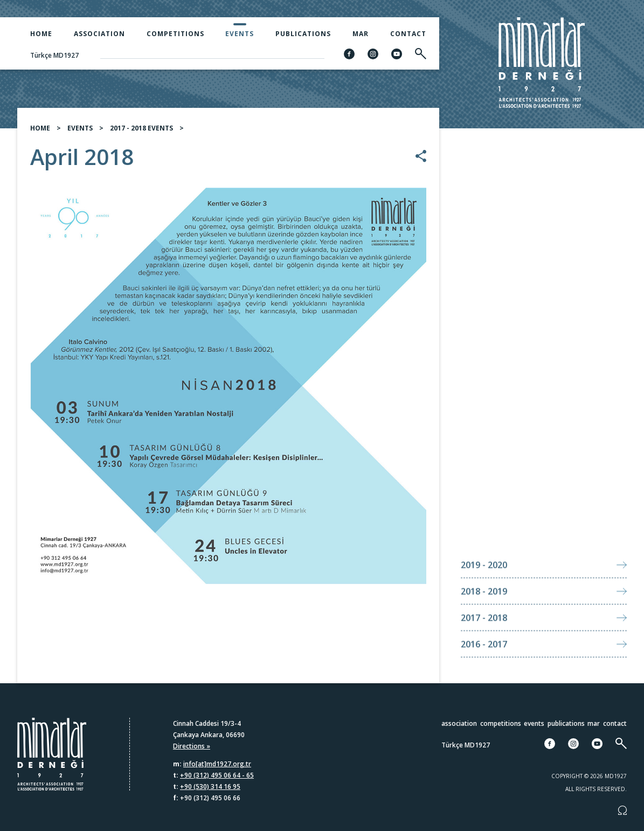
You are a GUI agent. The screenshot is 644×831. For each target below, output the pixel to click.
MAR (361, 34)
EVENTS (80, 128)
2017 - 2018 (484, 637)
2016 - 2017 (484, 664)
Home (41, 34)
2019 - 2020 (484, 585)
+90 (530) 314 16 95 (210, 787)
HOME (40, 128)
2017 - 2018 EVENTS (141, 128)
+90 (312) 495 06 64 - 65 (217, 775)
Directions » (192, 746)
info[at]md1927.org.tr (217, 764)
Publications (303, 34)
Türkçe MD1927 (54, 55)
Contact (408, 34)
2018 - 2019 (484, 611)
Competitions (175, 34)
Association (99, 34)
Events (240, 34)
